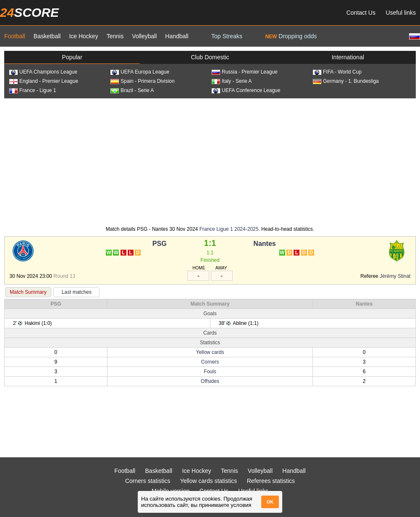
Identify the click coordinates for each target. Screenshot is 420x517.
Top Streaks (227, 36)
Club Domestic (210, 57)
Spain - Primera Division (143, 81)
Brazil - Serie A (132, 90)
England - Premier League (44, 81)
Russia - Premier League (245, 72)
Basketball (47, 36)
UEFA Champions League (43, 72)
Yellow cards (210, 352)
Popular (72, 57)
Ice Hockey (83, 36)
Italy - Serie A (232, 81)
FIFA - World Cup (337, 72)
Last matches (77, 292)
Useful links (401, 13)
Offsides (210, 381)
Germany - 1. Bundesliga (346, 81)
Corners (210, 362)
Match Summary (28, 292)
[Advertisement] (210, 161)
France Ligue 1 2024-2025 (229, 229)
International (348, 57)
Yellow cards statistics (209, 481)
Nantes (264, 244)
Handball (177, 36)
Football (15, 36)
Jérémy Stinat (395, 276)
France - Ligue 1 (33, 90)
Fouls (210, 372)
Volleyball (144, 36)
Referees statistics (271, 481)
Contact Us (361, 13)
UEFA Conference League (246, 90)
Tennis (115, 36)
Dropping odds (291, 36)
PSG (160, 244)
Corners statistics (148, 481)
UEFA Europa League (140, 72)
